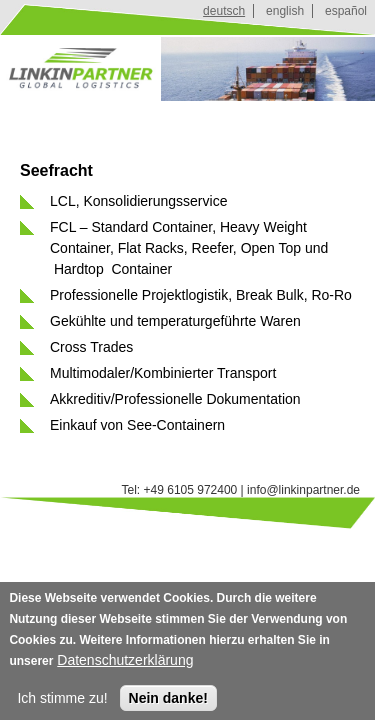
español (346, 11)
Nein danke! (168, 703)
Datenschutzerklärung (125, 665)
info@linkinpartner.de (303, 490)
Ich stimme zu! (62, 703)
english (285, 11)
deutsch (224, 11)
